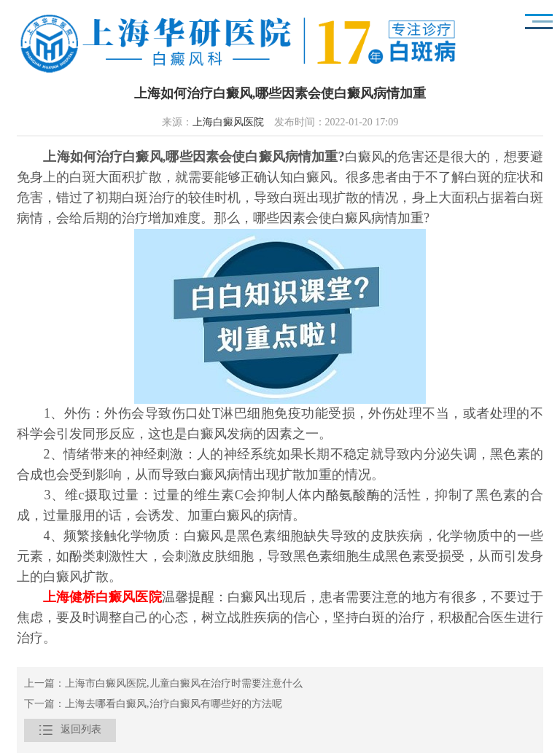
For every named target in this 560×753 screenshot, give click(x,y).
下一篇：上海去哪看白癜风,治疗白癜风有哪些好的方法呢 (153, 705)
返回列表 (70, 730)
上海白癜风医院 (228, 123)
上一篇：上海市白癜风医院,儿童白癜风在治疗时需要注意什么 (163, 684)
